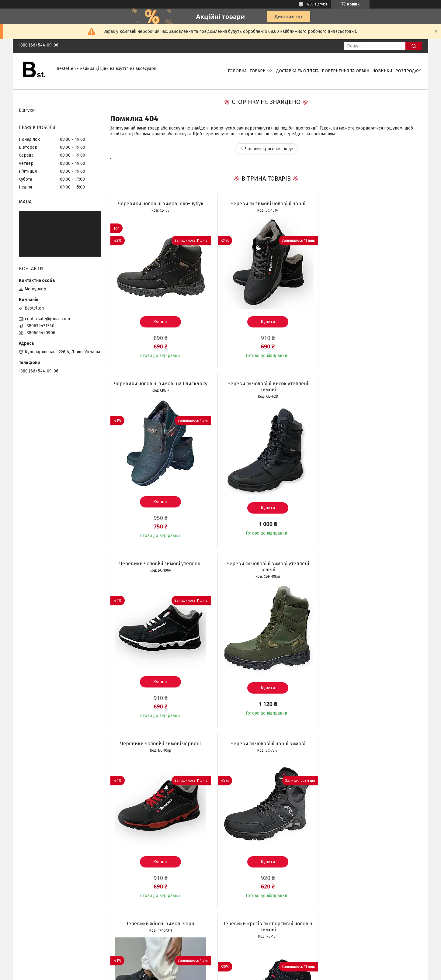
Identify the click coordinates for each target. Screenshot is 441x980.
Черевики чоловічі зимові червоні (160, 570)
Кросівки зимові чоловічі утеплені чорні (266, 753)
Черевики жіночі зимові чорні (372, 570)
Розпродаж (408, 71)
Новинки (382, 71)
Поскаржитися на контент (205, 974)
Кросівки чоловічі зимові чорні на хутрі (372, 750)
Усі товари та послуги (157, 933)
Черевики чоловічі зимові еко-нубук (160, 204)
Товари (258, 71)
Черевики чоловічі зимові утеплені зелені (372, 393)
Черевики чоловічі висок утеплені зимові (160, 393)
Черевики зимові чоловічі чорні (266, 204)
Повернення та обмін (346, 71)
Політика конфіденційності (254, 974)
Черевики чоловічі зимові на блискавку (372, 207)
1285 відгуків (317, 4)
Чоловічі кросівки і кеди (269, 149)
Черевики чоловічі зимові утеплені (266, 390)
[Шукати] (414, 46)
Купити (160, 322)
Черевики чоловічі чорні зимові (266, 570)
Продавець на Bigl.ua (220, 969)
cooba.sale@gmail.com (47, 319)
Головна (237, 71)
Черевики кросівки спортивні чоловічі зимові (160, 753)
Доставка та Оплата (297, 71)
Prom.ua (249, 963)
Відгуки (27, 110)
